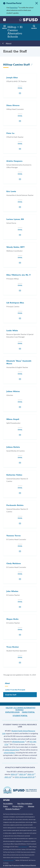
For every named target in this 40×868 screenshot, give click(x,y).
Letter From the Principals (15, 690)
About (9, 43)
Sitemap (31, 806)
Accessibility (8, 803)
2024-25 (15, 774)
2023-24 (23, 774)
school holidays (9, 753)
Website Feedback (13, 809)
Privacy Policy (18, 806)
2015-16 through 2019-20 (25, 777)
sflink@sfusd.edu (19, 742)
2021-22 (8, 777)
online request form (12, 750)
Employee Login (12, 712)
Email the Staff (11, 695)
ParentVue (14, 7)
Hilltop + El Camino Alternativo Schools (21, 709)
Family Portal (28, 712)
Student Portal (20, 716)
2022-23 (31, 774)
